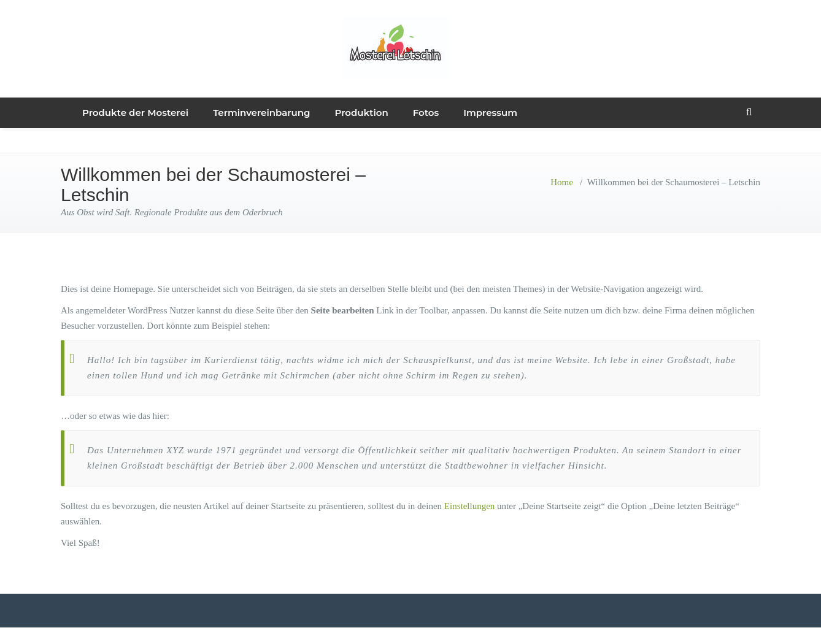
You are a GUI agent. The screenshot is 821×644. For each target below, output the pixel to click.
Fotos (426, 113)
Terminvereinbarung (261, 113)
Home (562, 182)
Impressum (490, 113)
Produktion (362, 113)
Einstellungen (470, 506)
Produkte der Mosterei (135, 113)
